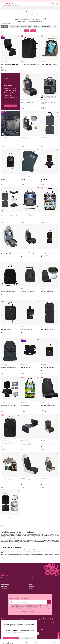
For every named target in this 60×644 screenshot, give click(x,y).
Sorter (33, 31)
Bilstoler (25, 15)
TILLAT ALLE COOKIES (11, 639)
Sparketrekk (34, 15)
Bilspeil (30, 27)
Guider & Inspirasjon (5, 584)
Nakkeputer (36, 27)
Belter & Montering (14, 27)
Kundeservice (4, 578)
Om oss (3, 590)
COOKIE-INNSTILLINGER (27, 639)
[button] (2, 4)
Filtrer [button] (27, 31)
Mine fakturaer (4, 582)
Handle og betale (32, 582)
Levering (30, 580)
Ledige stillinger (4, 588)
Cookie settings (4, 586)
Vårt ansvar (31, 588)
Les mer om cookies (8, 635)
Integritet (31, 584)
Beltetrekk (23, 27)
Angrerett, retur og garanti (34, 578)
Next (58, 27)
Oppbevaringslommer (46, 27)
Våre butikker (31, 586)
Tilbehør (29, 15)
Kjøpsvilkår (3, 580)
